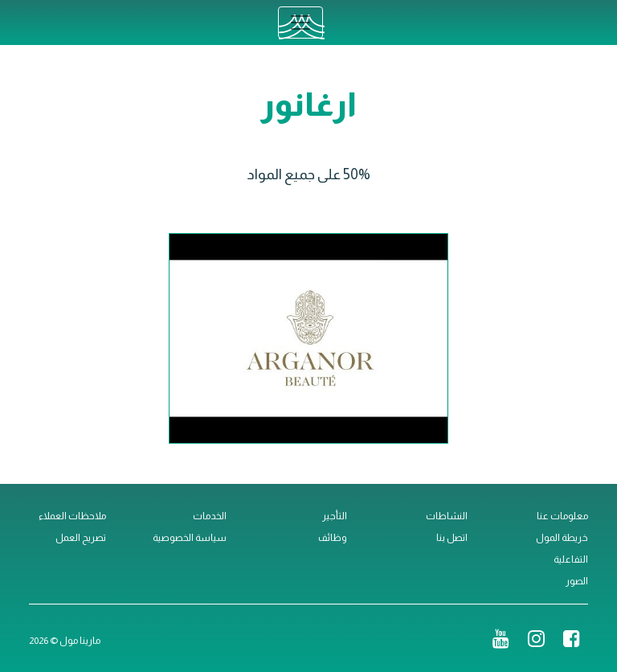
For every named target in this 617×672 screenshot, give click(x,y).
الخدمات (210, 516)
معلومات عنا (562, 516)
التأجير (335, 516)
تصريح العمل (81, 538)
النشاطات (447, 516)
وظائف (333, 538)
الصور (577, 581)
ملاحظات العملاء (72, 516)
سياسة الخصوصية (190, 538)
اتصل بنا (452, 538)
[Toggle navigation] (300, 23)
